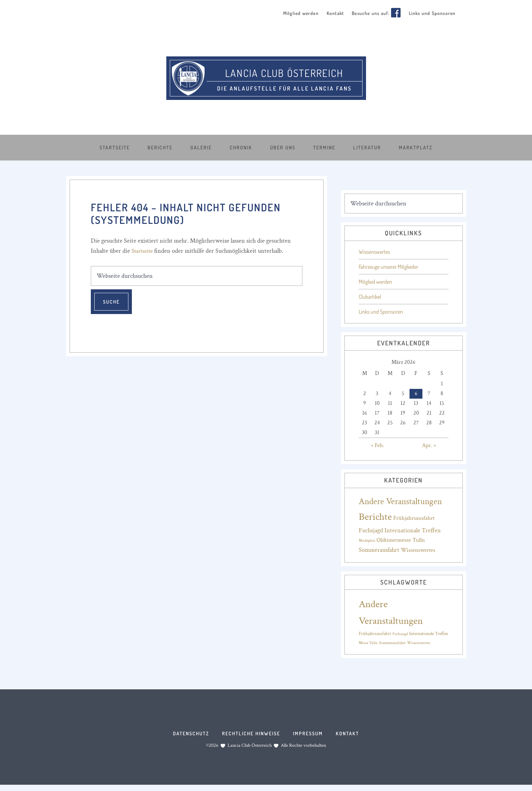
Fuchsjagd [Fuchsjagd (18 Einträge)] (371, 530)
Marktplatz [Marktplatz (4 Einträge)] (367, 540)
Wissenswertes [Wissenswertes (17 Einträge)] (418, 549)
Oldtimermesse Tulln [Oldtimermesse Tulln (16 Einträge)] (401, 539)
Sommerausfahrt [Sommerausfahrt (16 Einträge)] (392, 642)
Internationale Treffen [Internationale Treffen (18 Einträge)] (429, 633)
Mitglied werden (375, 281)
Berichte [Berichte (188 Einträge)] (375, 516)
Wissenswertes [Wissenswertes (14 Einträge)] (419, 642)
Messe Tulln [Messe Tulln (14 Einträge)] (368, 642)
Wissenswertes (374, 251)
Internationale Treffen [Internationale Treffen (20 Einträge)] (413, 530)
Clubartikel (370, 296)
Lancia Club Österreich (284, 71)
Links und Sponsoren (381, 311)
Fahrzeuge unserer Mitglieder (388, 266)
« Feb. (378, 445)
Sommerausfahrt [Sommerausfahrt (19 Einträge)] (379, 549)
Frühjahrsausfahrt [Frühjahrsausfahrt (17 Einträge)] (414, 517)
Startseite (143, 250)
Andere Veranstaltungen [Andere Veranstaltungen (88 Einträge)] (400, 501)
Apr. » (429, 445)
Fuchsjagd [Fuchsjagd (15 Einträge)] (400, 633)
